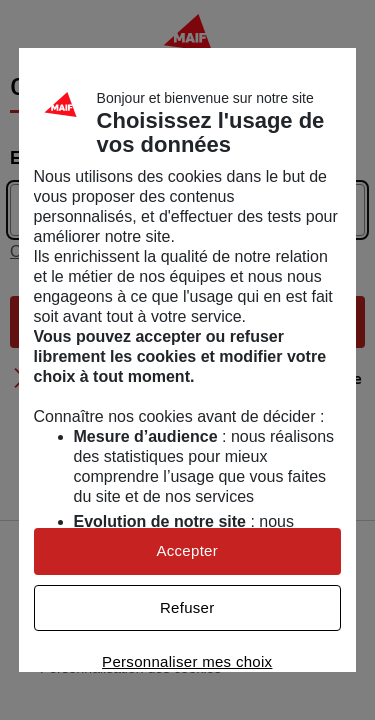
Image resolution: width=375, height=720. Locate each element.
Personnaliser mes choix (187, 661)
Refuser (187, 607)
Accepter (187, 550)
